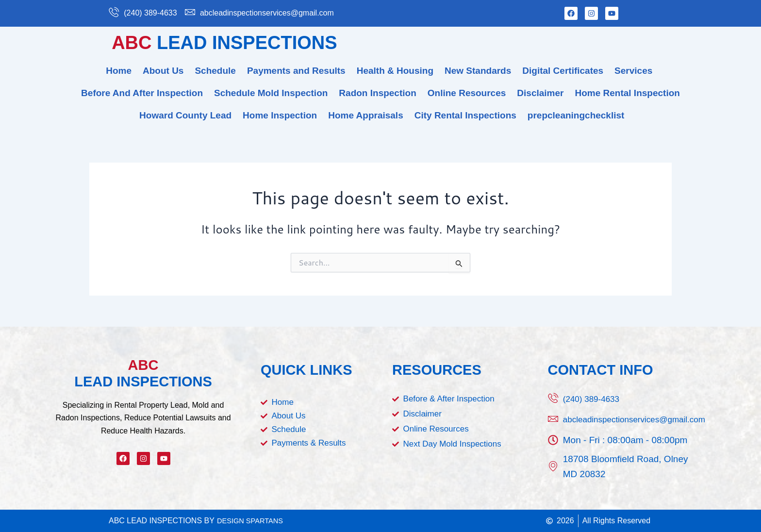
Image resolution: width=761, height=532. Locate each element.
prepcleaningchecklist (576, 115)
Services (633, 71)
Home (119, 71)
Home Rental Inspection (627, 93)
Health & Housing (395, 71)
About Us (163, 71)
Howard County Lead (185, 115)
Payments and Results (296, 71)
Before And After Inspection (142, 93)
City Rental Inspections (465, 115)
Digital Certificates (563, 71)
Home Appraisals (366, 115)
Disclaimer (540, 93)
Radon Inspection (377, 93)
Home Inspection (280, 115)
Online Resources (467, 93)
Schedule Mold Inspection (271, 93)
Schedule (215, 71)
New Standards (478, 71)
